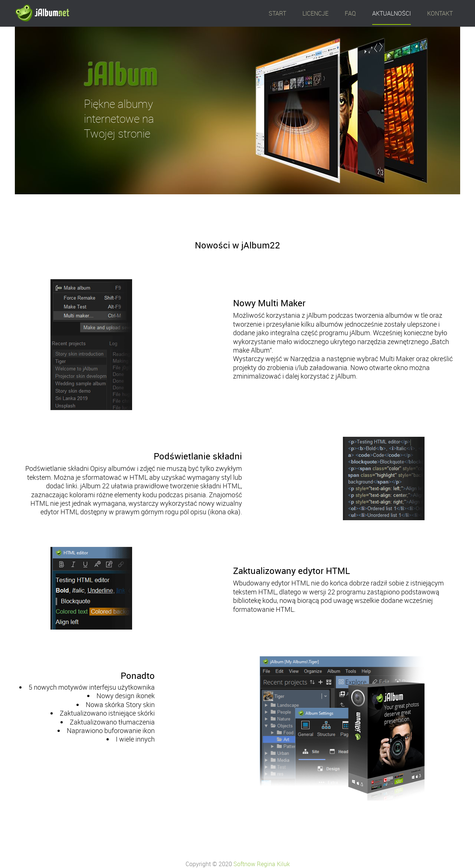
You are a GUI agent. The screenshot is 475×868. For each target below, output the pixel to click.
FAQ (350, 13)
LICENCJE (315, 13)
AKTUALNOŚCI (392, 13)
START (277, 13)
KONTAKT (440, 13)
